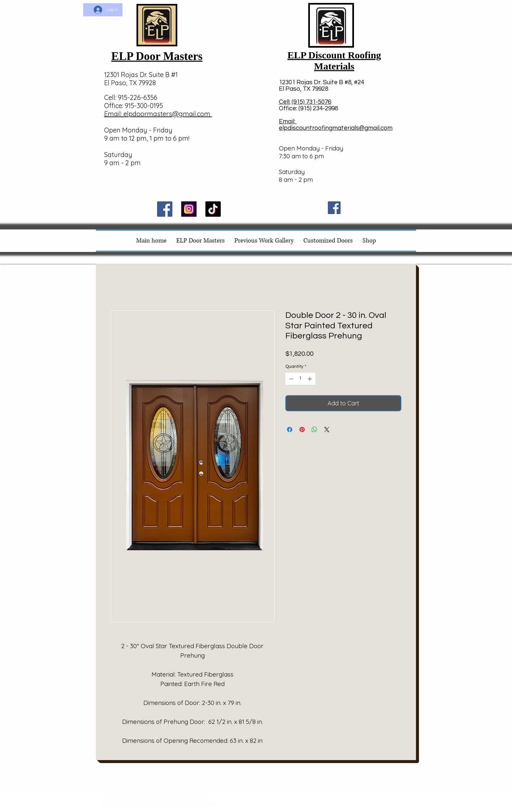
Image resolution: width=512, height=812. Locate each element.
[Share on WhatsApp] (314, 429)
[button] (404, 29)
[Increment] (310, 379)
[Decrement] (290, 379)
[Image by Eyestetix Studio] (189, 209)
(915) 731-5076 (311, 102)
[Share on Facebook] (290, 429)
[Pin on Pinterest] (302, 429)
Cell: (285, 102)
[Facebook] (165, 209)
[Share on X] (327, 429)
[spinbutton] (300, 379)
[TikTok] (213, 209)
